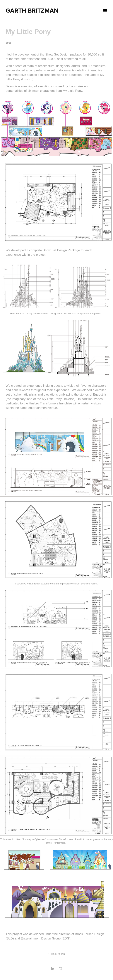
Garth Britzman (32, 10)
